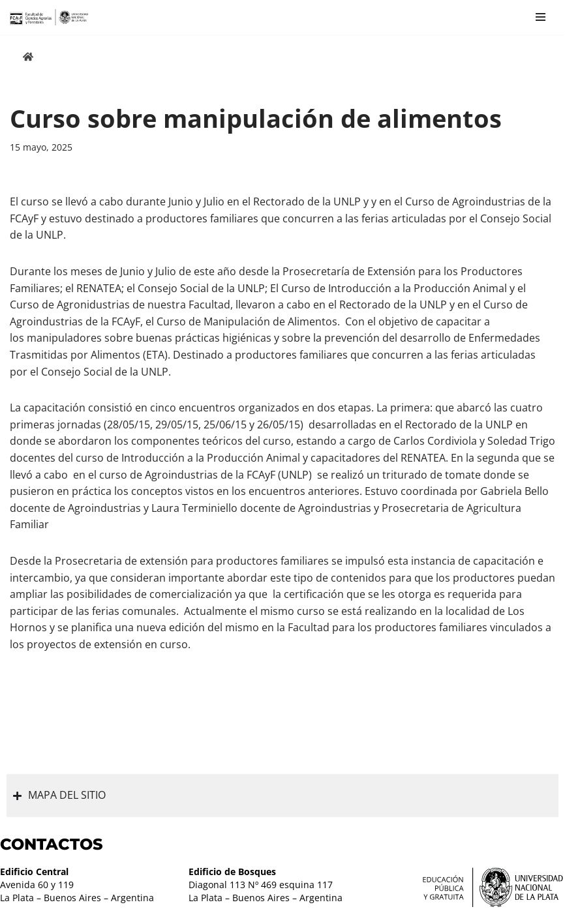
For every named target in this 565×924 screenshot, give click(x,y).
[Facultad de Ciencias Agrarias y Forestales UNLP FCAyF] (49, 17)
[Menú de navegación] (541, 17)
